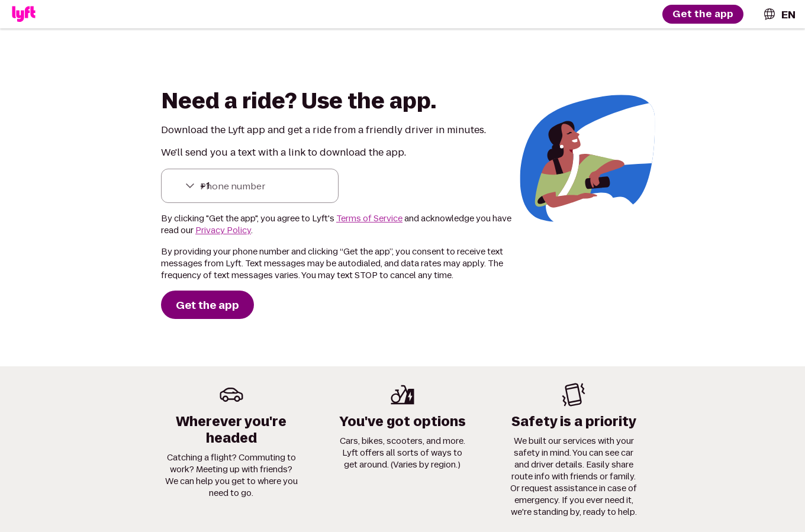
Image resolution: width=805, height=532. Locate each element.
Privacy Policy (223, 230)
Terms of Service (369, 218)
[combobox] (779, 14)
